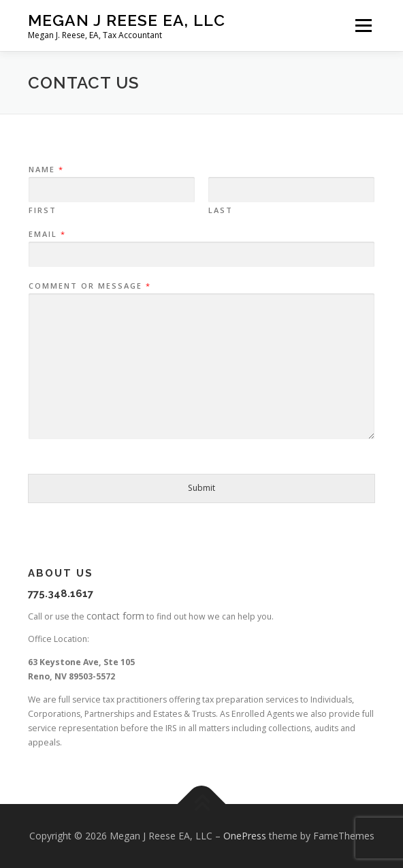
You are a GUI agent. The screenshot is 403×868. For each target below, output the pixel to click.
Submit (201, 488)
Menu (362, 26)
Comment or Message (89, 286)
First (43, 210)
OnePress (245, 836)
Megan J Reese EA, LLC (127, 20)
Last (221, 210)
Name (46, 170)
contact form (115, 616)
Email (47, 234)
